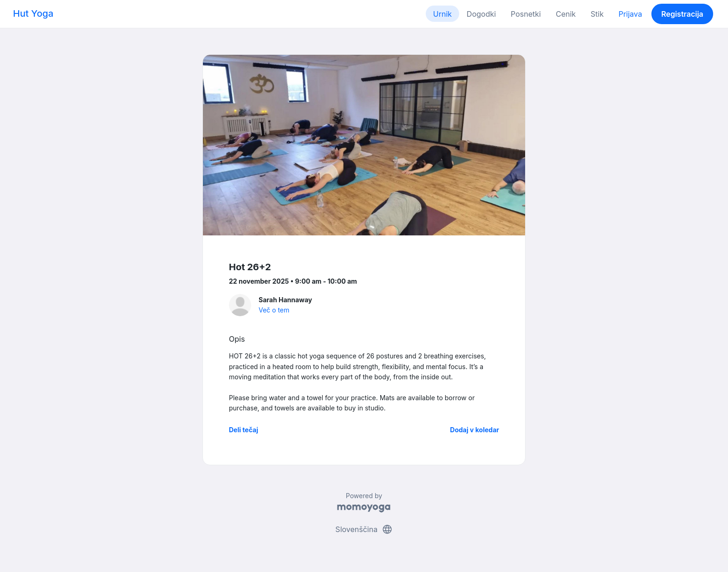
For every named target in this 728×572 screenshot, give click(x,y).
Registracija (682, 14)
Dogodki (481, 14)
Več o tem (274, 310)
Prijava (630, 14)
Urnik (442, 14)
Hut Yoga (33, 13)
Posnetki (526, 14)
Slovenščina (364, 529)
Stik (597, 14)
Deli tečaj (244, 430)
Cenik (566, 14)
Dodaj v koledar (474, 430)
